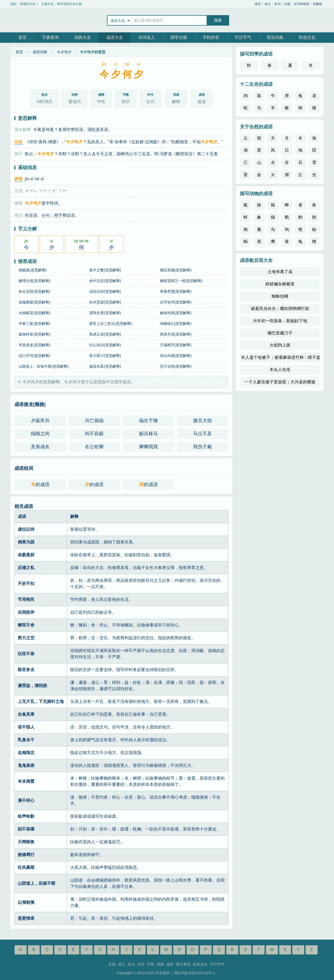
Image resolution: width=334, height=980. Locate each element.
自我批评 (26, 612)
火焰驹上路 (280, 345)
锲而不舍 (26, 625)
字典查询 (50, 37)
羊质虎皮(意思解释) (34, 345)
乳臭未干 (26, 740)
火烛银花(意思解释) (34, 313)
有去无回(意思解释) (34, 291)
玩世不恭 (26, 654)
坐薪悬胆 (26, 555)
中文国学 (27, 20)
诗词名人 (147, 37)
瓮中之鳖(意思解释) (105, 270)
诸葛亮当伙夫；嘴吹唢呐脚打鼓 (280, 309)
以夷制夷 (26, 902)
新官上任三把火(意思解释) (111, 324)
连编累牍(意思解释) (34, 302)
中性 (101, 97)
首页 (22, 37)
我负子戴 (202, 447)
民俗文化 (307, 37)
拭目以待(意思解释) (105, 291)
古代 (150, 97)
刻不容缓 (26, 829)
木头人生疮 (280, 370)
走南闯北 (26, 753)
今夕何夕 (64, 52)
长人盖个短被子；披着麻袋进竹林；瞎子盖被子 (280, 357)
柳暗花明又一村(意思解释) (181, 281)
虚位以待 (26, 529)
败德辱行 (26, 855)
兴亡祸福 (94, 421)
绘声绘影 (26, 816)
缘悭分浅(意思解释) (34, 281)
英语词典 (275, 37)
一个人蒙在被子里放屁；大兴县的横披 (280, 382)
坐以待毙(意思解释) (176, 356)
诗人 (122, 964)
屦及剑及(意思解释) (105, 366)
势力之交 (26, 638)
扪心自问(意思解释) (105, 345)
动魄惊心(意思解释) (176, 324)
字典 (151, 964)
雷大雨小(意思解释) (105, 356)
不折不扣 (26, 584)
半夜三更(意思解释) (34, 324)
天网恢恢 (26, 842)
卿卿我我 (148, 447)
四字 (126, 97)
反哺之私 (26, 568)
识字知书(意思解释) (176, 302)
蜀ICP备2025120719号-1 (195, 973)
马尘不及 (202, 434)
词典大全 (82, 37)
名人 (268, 4)
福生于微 (148, 421)
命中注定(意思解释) (105, 281)
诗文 (258, 4)
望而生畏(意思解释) (105, 313)
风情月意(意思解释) (176, 334)
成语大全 (115, 37)
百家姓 (318, 4)
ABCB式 (45, 97)
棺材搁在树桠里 (280, 284)
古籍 (287, 4)
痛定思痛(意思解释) (176, 270)
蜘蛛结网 (280, 296)
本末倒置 (26, 781)
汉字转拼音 (302, 4)
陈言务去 (26, 670)
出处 (19, 142)
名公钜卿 (94, 447)
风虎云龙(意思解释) (105, 334)
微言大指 (202, 421)
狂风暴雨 (26, 867)
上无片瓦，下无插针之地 (41, 701)
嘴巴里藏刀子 (280, 333)
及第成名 (40, 447)
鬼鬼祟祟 (26, 765)
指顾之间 (40, 434)
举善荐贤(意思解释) (176, 291)
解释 (176, 97)
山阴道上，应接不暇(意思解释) (43, 366)
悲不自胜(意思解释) (176, 366)
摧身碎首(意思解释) (34, 334)
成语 (170, 964)
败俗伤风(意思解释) (176, 313)
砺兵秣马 (148, 434)
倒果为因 (26, 542)
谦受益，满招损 (32, 686)
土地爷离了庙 (280, 272)
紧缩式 (75, 97)
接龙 (202, 97)
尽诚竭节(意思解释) (176, 345)
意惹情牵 (26, 918)
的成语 (40, 485)
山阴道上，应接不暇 (37, 883)
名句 (277, 4)
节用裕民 (26, 599)
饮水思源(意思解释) (105, 302)
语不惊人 (26, 727)
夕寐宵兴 (40, 421)
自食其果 (26, 714)
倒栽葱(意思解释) (32, 270)
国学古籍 (179, 37)
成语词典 (40, 52)
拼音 (19, 179)
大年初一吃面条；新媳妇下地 (280, 321)
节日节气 (243, 37)
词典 (160, 964)
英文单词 (183, 964)
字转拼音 (211, 37)
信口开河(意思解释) (34, 356)
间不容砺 (94, 434)
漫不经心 (26, 800)
